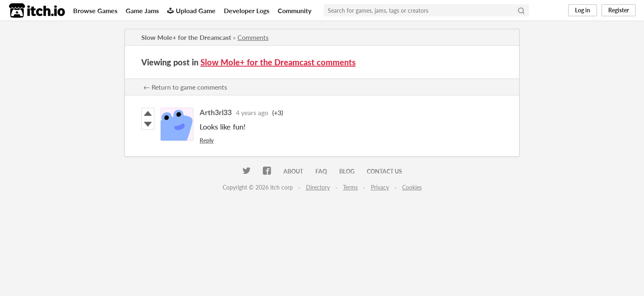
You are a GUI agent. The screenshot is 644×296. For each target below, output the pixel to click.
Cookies (412, 187)
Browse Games (95, 10)
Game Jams (142, 10)
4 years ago (252, 112)
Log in (583, 10)
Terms (350, 187)
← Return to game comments (185, 87)
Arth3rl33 (216, 112)
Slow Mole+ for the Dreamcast (186, 37)
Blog (347, 171)
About (293, 171)
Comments (253, 37)
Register (619, 10)
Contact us (384, 171)
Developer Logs (247, 10)
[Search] (521, 10)
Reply (207, 140)
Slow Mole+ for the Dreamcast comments (278, 62)
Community (294, 10)
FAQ (321, 171)
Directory (318, 187)
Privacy (380, 187)
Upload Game (191, 10)
